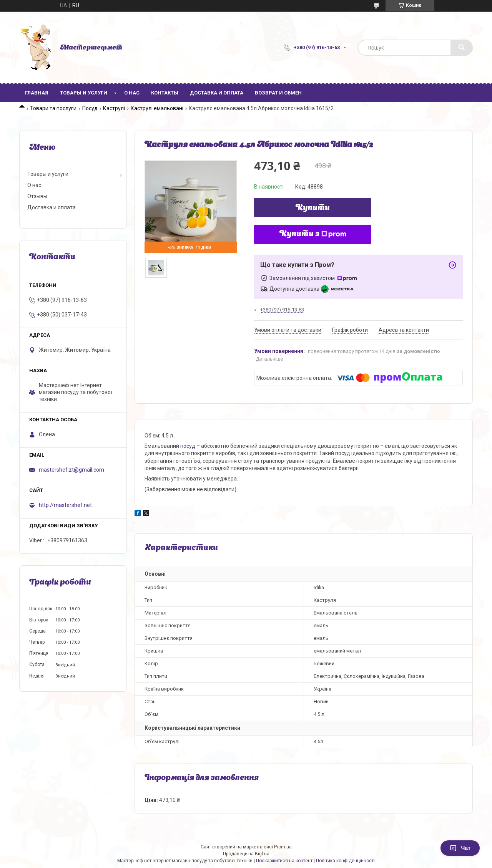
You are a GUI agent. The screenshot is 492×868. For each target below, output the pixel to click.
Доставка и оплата (217, 93)
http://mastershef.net (65, 505)
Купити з (313, 234)
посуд (188, 446)
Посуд (90, 108)
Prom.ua (283, 847)
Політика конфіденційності (345, 861)
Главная (37, 93)
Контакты (165, 93)
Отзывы (37, 196)
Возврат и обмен (278, 93)
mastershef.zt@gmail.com (71, 470)
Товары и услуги (84, 93)
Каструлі (114, 108)
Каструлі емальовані (157, 108)
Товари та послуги (53, 108)
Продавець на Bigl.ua (246, 854)
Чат (460, 848)
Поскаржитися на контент (284, 861)
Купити (313, 208)
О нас (132, 93)
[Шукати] (462, 48)
